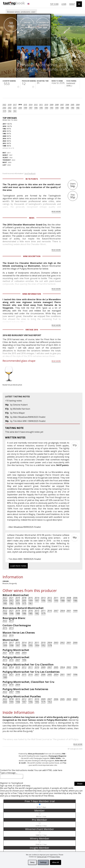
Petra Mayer (19, 413)
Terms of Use (42, 857)
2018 (10, 105)
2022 (4, 105)
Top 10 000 (54, 4)
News (32, 218)
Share (80, 784)
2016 (20, 105)
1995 (41, 108)
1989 (62, 108)
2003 (4, 108)
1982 (78, 108)
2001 (15, 108)
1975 (24, 603)
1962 (10, 111)
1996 (36, 108)
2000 (20, 108)
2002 (10, 108)
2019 (18, 598)
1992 (50, 601)
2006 (67, 105)
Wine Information (32, 294)
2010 (46, 105)
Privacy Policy (55, 857)
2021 (11, 598)
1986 (75, 601)
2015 (25, 105)
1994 (46, 108)
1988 (62, 601)
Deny (32, 862)
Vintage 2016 (32, 330)
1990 (57, 108)
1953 (50, 702)
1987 (69, 601)
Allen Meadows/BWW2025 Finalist (29, 417)
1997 (31, 108)
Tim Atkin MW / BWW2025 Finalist (29, 421)
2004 (78, 105)
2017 (15, 105)
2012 (36, 105)
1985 (67, 108)
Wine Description (32, 256)
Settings (43, 862)
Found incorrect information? (19, 174)
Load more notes (18, 566)
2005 (72, 105)
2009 (52, 105)
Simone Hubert (20, 405)
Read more (56, 211)
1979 (4, 111)
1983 (72, 108)
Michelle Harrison (22, 409)
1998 (5, 614)
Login (64, 4)
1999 (25, 108)
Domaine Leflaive (28, 69)
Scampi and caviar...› (71, 84)
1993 (52, 108)
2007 (62, 105)
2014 (31, 105)
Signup (72, 4)
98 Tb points (32, 179)
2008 (57, 105)
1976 (18, 603)
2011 (41, 105)
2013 (43, 598)
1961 (15, 111)
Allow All (55, 862)
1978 (50, 645)
